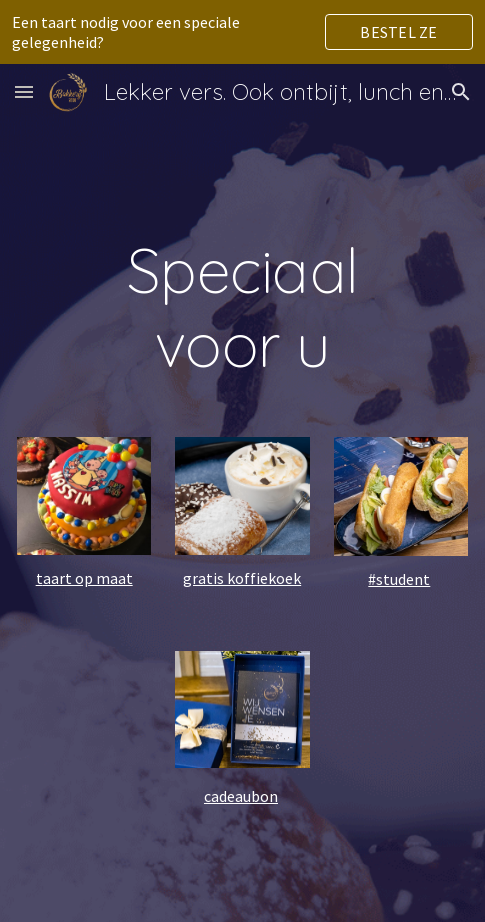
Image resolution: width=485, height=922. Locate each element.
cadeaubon (241, 796)
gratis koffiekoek (242, 578)
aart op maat (88, 578)
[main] (242, 307)
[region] (242, 32)
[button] (24, 91)
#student (399, 579)
